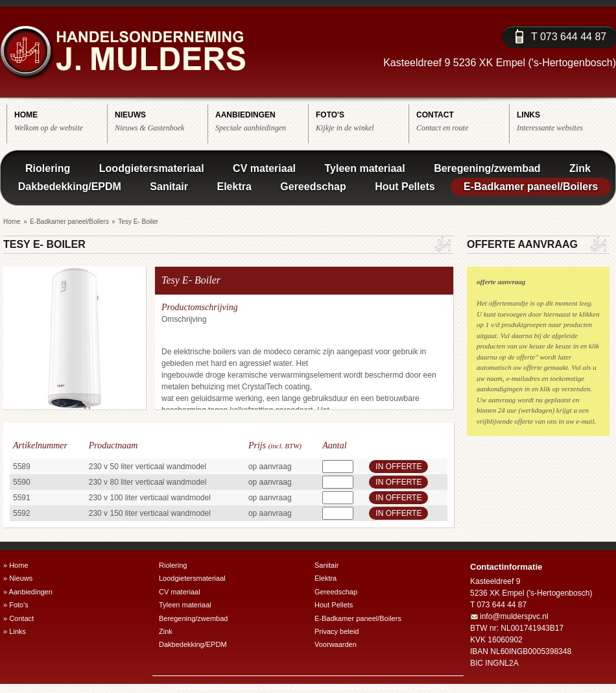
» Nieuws (18, 578)
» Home (16, 565)
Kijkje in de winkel (362, 121)
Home (12, 222)
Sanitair (169, 187)
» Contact (18, 618)
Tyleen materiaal (364, 168)
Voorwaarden (336, 644)
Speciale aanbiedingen (262, 121)
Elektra (234, 187)
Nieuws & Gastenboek (161, 121)
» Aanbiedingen (28, 592)
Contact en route (463, 121)
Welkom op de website (61, 121)
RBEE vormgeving (423, 687)
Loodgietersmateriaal (152, 168)
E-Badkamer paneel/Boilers (531, 187)
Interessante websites (563, 121)
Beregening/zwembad (487, 168)
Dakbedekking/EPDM (70, 187)
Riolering (48, 168)
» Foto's (16, 605)
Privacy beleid (337, 631)
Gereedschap (313, 187)
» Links (15, 631)
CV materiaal (264, 168)
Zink (580, 168)
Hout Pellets (405, 187)
